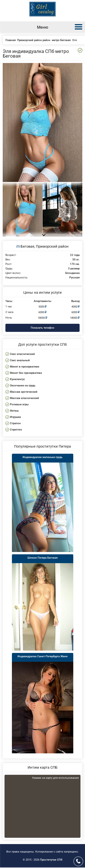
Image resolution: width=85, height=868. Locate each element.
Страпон (15, 423)
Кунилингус (17, 379)
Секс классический (22, 354)
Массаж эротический (24, 392)
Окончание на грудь (23, 385)
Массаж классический (24, 398)
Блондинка (72, 273)
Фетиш (14, 411)
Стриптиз (16, 430)
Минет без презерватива (26, 373)
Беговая (27, 246)
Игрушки (15, 417)
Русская (74, 278)
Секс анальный (20, 360)
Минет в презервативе (25, 367)
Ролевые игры (19, 404)
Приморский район (52, 246)
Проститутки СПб (51, 860)
